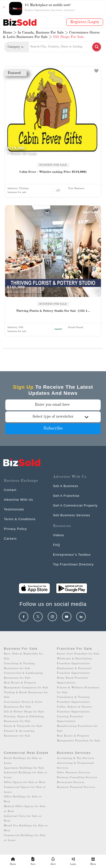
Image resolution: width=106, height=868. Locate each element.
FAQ (57, 545)
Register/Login (85, 22)
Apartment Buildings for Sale (24, 768)
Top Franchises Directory (73, 564)
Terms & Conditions (20, 519)
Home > (10, 33)
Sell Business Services (72, 515)
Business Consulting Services (77, 778)
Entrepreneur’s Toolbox (72, 555)
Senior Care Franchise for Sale (78, 654)
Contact (10, 490)
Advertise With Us (18, 500)
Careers (10, 539)
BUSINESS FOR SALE (53, 165)
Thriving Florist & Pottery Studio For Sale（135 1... (53, 311)
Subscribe (53, 429)
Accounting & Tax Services (76, 758)
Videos (59, 535)
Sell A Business (66, 486)
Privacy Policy (15, 529)
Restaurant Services (71, 782)
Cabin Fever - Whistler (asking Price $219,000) (53, 172)
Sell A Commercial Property (75, 505)
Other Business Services (74, 773)
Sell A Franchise (66, 496)
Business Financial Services (76, 787)
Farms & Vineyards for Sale (23, 726)
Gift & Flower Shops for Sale (24, 712)
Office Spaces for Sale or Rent (25, 782)
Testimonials (14, 509)
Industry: (18, 189)
